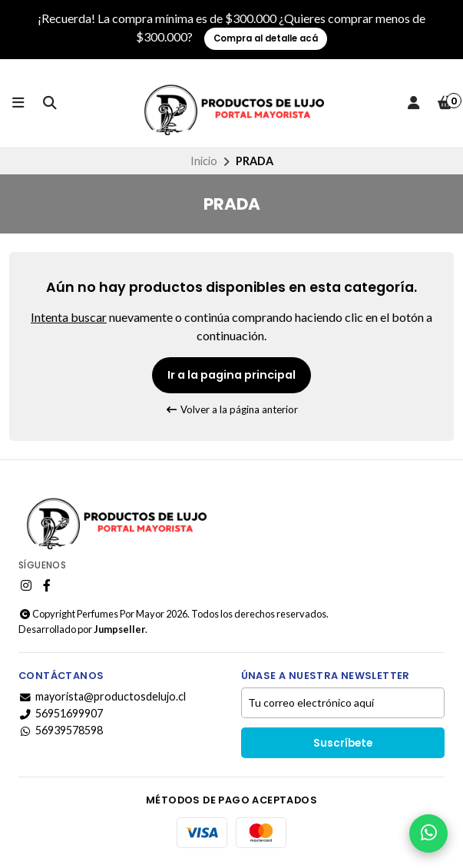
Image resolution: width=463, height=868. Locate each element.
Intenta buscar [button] (69, 317)
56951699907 (61, 714)
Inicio (204, 161)
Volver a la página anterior (231, 409)
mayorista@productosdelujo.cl (102, 697)
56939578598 (61, 731)
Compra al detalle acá (266, 38)
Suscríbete (343, 743)
